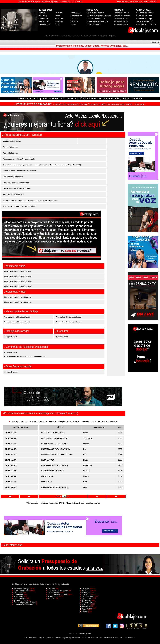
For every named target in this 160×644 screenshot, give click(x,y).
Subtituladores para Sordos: (24, 602)
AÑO (60, 422)
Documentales (76, 16)
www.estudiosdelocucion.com (83, 638)
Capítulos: (85, 606)
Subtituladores (45, 24)
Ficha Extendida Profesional (97, 21)
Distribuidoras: (53, 593)
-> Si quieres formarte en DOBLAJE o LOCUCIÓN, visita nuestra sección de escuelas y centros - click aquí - (80, 98)
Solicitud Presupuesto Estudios (99, 16)
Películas (59, 13)
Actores (42, 13)
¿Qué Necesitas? (93, 24)
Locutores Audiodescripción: (24, 604)
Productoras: (52, 596)
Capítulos (74, 21)
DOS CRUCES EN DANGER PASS (55, 438)
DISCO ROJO (47, 482)
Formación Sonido (121, 19)
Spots (57, 24)
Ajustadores (44, 21)
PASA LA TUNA (48, 460)
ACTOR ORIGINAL (29, 422)
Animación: (86, 594)
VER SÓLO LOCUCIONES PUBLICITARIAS (100, 422)
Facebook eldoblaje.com (146, 19)
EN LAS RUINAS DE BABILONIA (55, 487)
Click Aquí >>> (74, 165)
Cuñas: (84, 612)
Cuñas (73, 24)
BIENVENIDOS (31, 2)
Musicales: (85, 593)
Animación (59, 19)
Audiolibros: (86, 600)
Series (58, 16)
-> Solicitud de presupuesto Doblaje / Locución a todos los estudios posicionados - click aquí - (80, 104)
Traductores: (18, 596)
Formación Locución (122, 16)
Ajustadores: (18, 594)
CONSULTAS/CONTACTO (63, 2)
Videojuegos (75, 13)
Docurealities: (87, 598)
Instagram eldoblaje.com (146, 24)
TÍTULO (41, 422)
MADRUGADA (47, 476)
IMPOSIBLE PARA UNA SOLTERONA (57, 455)
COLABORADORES (45, 2)
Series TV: (85, 591)
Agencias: (51, 598)
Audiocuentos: (87, 602)
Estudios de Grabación (95, 13)
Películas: (85, 589)
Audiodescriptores (20, 600)
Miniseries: (85, 604)
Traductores (44, 19)
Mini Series (75, 19)
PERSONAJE (51, 422)
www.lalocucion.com (127, 638)
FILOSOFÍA (78, 2)
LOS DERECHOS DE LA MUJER (55, 465)
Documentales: (87, 596)
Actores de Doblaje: (21, 589)
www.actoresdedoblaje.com (35, 638)
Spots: (84, 610)
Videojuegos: (86, 608)
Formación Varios (121, 21)
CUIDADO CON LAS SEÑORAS (54, 444)
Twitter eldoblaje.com (145, 21)
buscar (155, 42)
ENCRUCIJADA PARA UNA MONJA (56, 449)
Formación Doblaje (121, 13)
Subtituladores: (19, 598)
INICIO (21, 2)
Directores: (17, 593)
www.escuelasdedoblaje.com (107, 638)
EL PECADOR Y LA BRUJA (53, 471)
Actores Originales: (21, 591)
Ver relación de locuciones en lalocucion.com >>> (25, 356)
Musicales (59, 21)
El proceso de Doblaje (145, 13)
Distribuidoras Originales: (57, 594)
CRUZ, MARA (11, 433)
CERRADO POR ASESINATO (53, 433)
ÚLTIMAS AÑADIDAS (72, 422)
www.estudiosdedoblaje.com (59, 638)
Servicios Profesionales (96, 19)
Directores (43, 16)
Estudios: (51, 589)
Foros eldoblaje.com (144, 16)
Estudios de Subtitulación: (57, 591)
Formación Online (121, 24)
